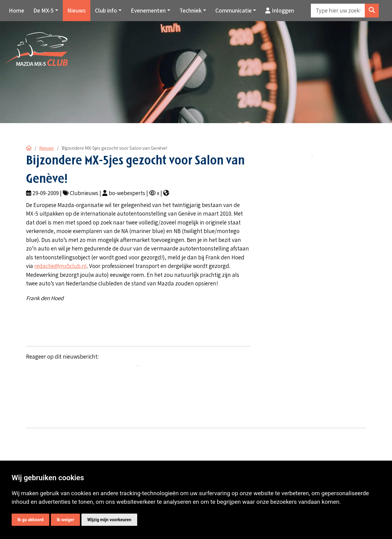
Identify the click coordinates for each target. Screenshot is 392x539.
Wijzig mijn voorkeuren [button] (109, 520)
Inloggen (280, 10)
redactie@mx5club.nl (60, 266)
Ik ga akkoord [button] (30, 520)
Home (17, 10)
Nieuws (77, 10)
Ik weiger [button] (65, 520)
